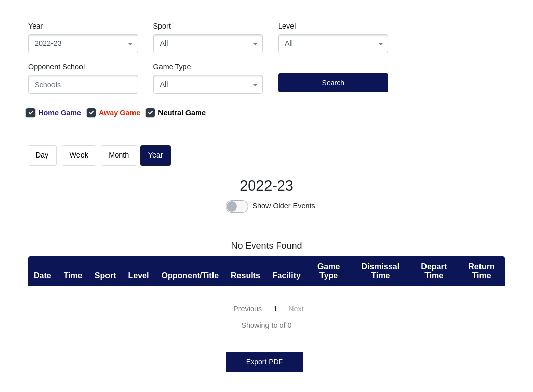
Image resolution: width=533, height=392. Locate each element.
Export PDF (264, 362)
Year (35, 26)
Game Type (172, 67)
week (79, 155)
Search (333, 83)
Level (287, 26)
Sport (162, 26)
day (42, 155)
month (119, 155)
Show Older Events (284, 206)
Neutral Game (176, 113)
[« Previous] (247, 309)
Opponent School (56, 67)
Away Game (113, 113)
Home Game (53, 113)
